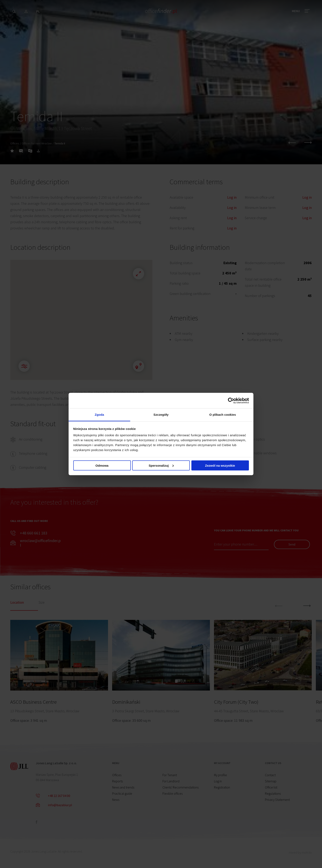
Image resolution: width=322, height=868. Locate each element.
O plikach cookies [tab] (223, 415)
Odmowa (102, 465)
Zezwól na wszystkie (220, 465)
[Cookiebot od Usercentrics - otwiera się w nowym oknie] (231, 401)
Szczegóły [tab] (161, 415)
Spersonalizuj (161, 465)
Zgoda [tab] (99, 415)
